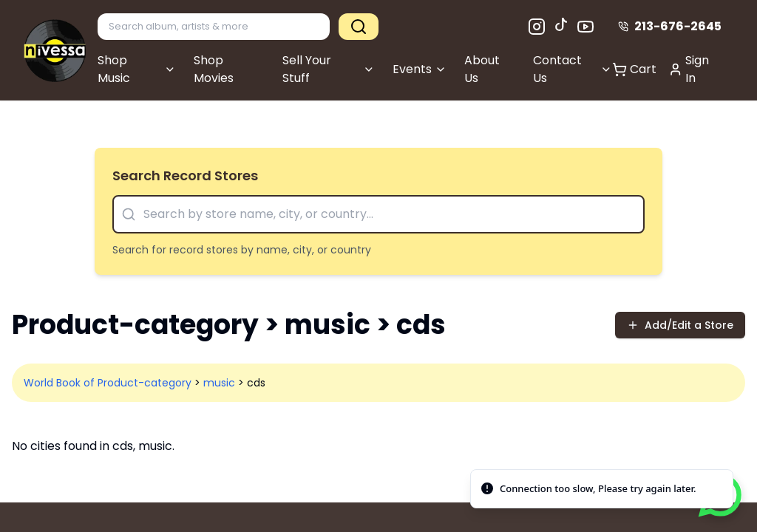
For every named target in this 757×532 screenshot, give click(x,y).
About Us (482, 69)
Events (420, 69)
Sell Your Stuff (329, 69)
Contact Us (573, 69)
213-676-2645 (670, 26)
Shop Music (137, 69)
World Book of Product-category (108, 383)
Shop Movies (214, 69)
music (219, 383)
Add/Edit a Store (680, 325)
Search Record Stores (185, 175)
